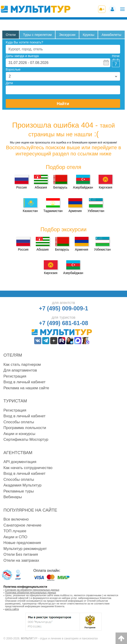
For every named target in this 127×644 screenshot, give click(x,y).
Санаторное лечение (22, 525)
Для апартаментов (20, 370)
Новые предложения (22, 543)
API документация (20, 462)
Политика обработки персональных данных (31, 592)
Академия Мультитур (22, 485)
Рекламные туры (19, 491)
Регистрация (15, 376)
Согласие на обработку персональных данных (32, 590)
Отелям (13, 355)
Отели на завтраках (21, 560)
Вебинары (13, 497)
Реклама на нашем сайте (26, 388)
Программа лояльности (25, 428)
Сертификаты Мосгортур (26, 439)
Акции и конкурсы (19, 434)
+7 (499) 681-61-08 (64, 323)
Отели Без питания (21, 554)
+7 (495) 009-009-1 (64, 308)
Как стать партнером (22, 365)
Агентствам (18, 453)
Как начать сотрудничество (28, 468)
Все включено (16, 519)
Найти (63, 104)
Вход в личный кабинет (25, 382)
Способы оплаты (19, 422)
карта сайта (12, 609)
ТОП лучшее (15, 531)
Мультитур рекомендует (25, 549)
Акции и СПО (15, 537)
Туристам (15, 401)
